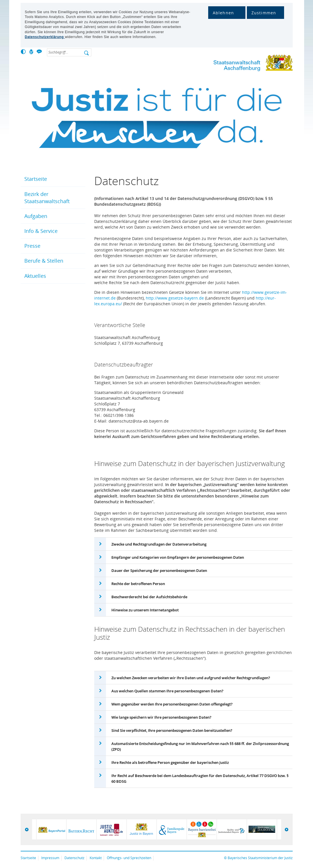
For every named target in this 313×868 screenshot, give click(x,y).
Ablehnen (224, 13)
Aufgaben (36, 216)
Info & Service (41, 231)
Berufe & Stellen (44, 261)
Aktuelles (35, 276)
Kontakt (96, 858)
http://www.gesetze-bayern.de (175, 298)
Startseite (36, 179)
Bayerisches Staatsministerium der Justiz (260, 858)
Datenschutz (74, 858)
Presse (32, 246)
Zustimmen (264, 13)
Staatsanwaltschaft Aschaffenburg (243, 64)
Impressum (50, 858)
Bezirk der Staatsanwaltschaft (47, 198)
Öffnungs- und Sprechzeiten (129, 858)
